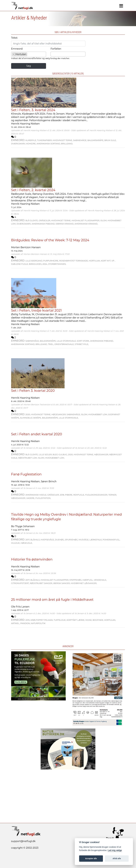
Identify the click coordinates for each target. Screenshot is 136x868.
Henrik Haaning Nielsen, (26, 481)
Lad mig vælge (115, 850)
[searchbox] (29, 55)
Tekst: (15, 38)
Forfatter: (56, 49)
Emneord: (17, 49)
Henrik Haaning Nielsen (25, 124)
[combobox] (29, 54)
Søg (29, 66)
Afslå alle (117, 858)
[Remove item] (14, 54)
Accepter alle (91, 858)
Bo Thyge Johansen (23, 526)
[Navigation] (121, 6)
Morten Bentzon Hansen (26, 247)
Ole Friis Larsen (20, 607)
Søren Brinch (49, 481)
